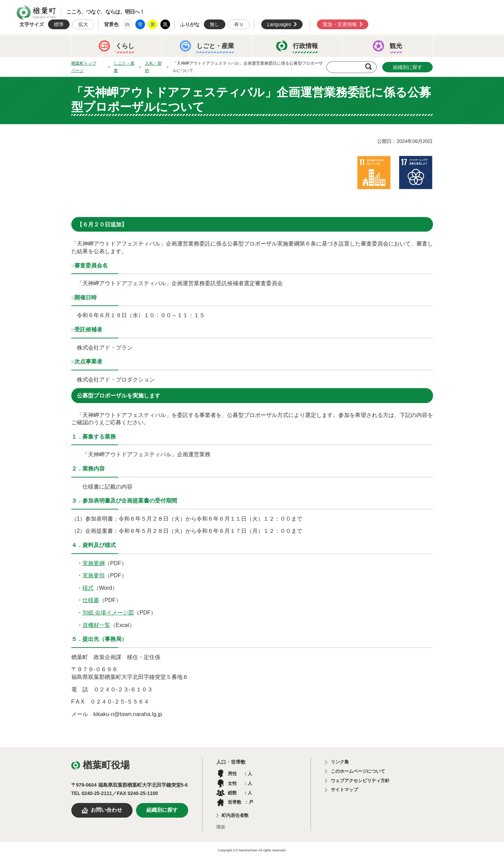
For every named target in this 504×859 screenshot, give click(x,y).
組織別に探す (408, 67)
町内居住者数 (235, 815)
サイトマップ (344, 790)
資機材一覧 (96, 625)
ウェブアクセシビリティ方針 (360, 781)
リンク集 (340, 762)
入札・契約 (153, 67)
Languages (279, 24)
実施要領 (94, 575)
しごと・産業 (124, 67)
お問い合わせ (106, 810)
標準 (59, 24)
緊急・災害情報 (340, 24)
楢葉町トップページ (84, 67)
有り (239, 24)
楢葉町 (37, 13)
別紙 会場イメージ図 (108, 613)
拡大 (83, 24)
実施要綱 (94, 563)
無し (215, 24)
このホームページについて (358, 771)
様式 (88, 588)
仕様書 (91, 600)
